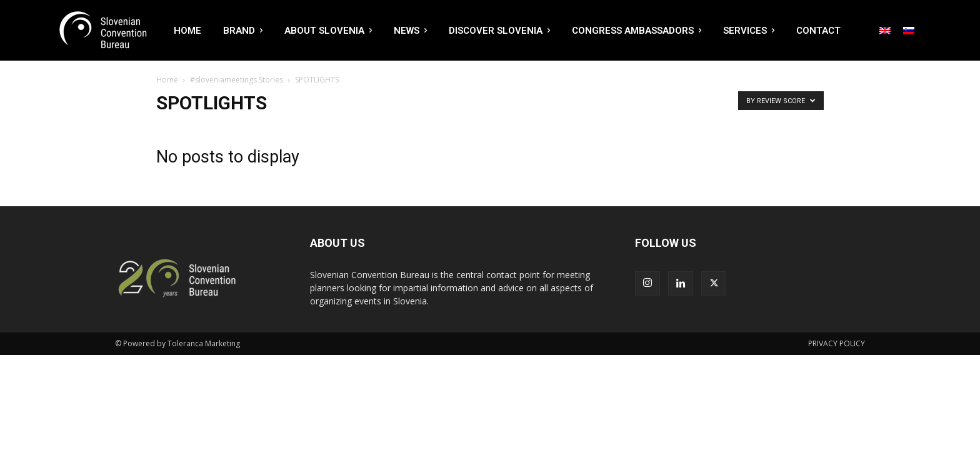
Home (167, 80)
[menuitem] (885, 31)
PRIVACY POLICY (837, 343)
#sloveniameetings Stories (237, 80)
